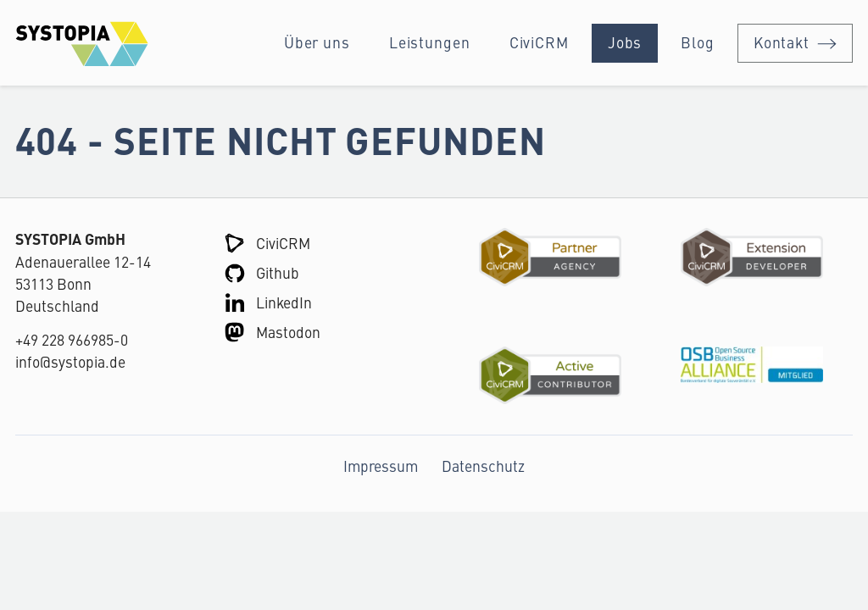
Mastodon (288, 332)
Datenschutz (483, 466)
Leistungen (430, 42)
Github (278, 272)
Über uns (317, 42)
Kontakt (782, 42)
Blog (698, 42)
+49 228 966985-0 (72, 339)
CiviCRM (539, 42)
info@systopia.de (70, 361)
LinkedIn (284, 302)
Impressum (381, 466)
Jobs (625, 42)
